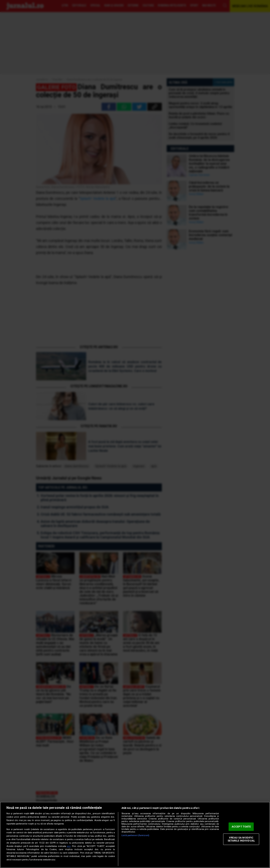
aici (69, 846)
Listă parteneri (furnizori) (135, 835)
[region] (135, 835)
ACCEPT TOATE (241, 827)
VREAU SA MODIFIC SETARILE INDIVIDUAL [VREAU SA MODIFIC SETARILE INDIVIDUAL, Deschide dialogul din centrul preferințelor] (241, 839)
